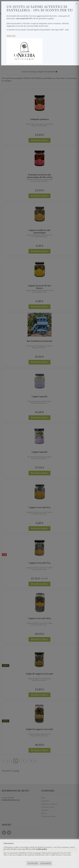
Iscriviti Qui (11, 36)
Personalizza (46, 863)
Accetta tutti (33, 863)
